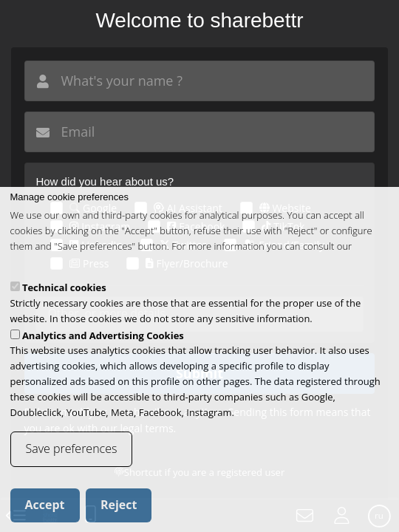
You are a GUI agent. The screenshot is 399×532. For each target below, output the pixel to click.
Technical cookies (64, 306)
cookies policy (40, 279)
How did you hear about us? (105, 181)
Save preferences (72, 467)
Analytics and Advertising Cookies (103, 353)
